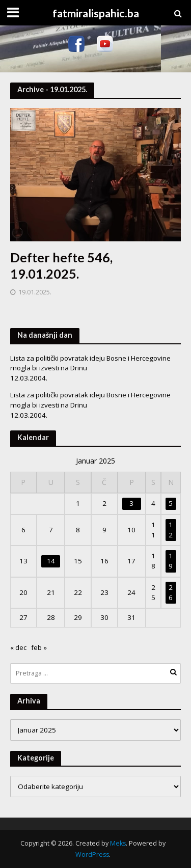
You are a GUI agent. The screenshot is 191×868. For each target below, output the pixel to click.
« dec (18, 647)
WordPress (92, 855)
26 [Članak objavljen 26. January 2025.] (171, 592)
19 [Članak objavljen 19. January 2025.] (171, 561)
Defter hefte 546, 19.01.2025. (61, 265)
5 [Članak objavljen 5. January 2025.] (171, 503)
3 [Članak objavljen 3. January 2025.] (131, 503)
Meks (118, 843)
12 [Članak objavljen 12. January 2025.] (171, 530)
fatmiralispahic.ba (96, 13)
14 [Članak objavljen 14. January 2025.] (51, 561)
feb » (39, 647)
